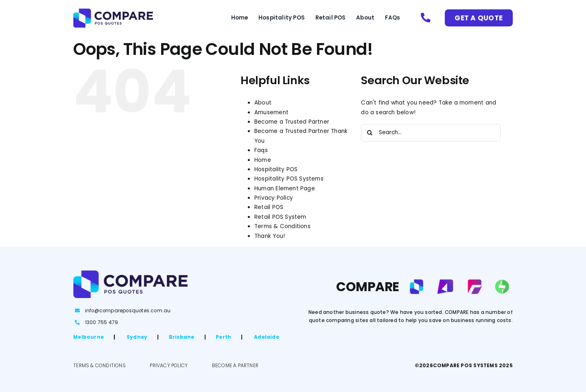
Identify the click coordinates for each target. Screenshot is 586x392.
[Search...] (431, 133)
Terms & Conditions (282, 226)
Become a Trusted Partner (292, 122)
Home (263, 160)
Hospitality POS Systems (289, 179)
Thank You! (270, 236)
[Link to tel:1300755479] (426, 18)
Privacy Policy (274, 198)
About (263, 103)
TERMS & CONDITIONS (99, 366)
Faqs (261, 150)
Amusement (271, 112)
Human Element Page (285, 188)
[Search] (370, 133)
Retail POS (269, 207)
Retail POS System (280, 217)
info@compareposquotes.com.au (128, 311)
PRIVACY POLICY (169, 366)
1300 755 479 (102, 322)
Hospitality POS (276, 169)
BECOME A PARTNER (235, 366)
